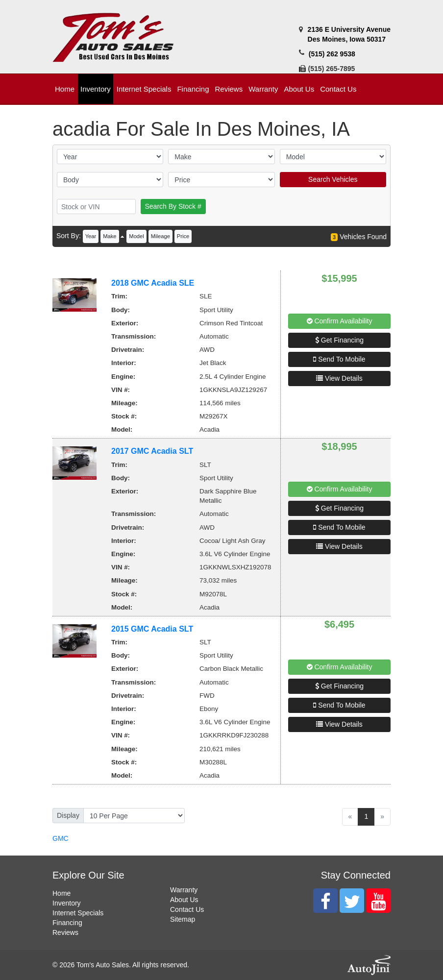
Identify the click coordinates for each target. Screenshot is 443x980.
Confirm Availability (340, 321)
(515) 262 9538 (332, 54)
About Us (184, 900)
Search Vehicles (333, 179)
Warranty (184, 890)
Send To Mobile (339, 359)
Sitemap (183, 919)
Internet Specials (78, 913)
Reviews (65, 932)
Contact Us (187, 909)
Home (62, 893)
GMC (61, 838)
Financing (67, 923)
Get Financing (339, 340)
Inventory (67, 903)
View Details (339, 378)
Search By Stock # (173, 206)
